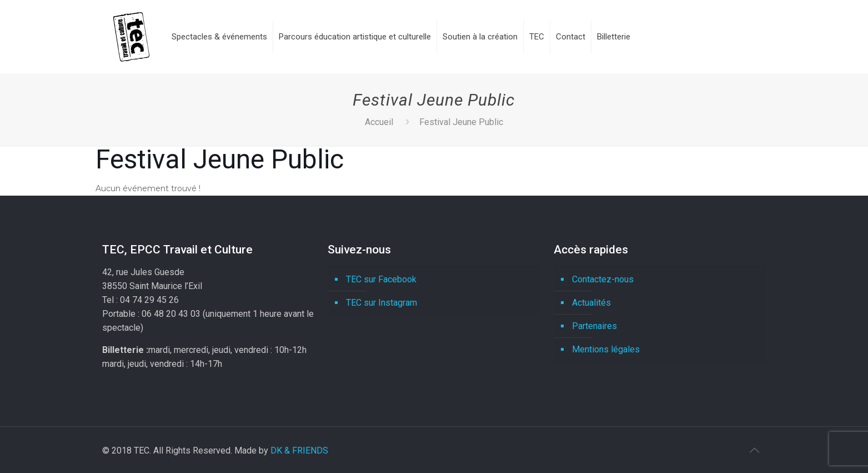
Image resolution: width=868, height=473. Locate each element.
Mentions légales (606, 349)
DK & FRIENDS (299, 450)
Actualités (591, 303)
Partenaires (594, 326)
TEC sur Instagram (382, 303)
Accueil (379, 122)
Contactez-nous (603, 279)
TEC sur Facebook (381, 279)
